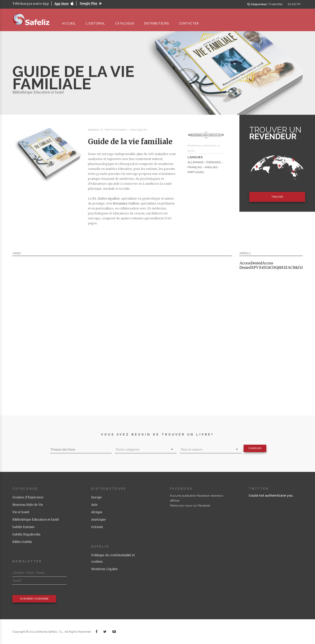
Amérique (98, 519)
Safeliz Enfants (23, 527)
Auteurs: (94, 130)
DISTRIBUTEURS (159, 23)
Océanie (97, 527)
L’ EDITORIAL (98, 23)
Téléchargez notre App (31, 4)
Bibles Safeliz (22, 542)
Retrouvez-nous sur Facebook (190, 506)
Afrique (97, 512)
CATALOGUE (127, 23)
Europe (96, 497)
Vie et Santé (21, 512)
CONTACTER (191, 23)
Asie (94, 505)
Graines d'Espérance (28, 497)
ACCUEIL (71, 23)
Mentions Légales (105, 569)
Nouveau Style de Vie (28, 505)
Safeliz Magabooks (26, 534)
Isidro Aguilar (138, 130)
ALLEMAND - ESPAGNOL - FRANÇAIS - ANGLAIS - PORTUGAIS (205, 167)
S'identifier (276, 4)
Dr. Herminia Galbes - (115, 130)
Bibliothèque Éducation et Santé (38, 92)
